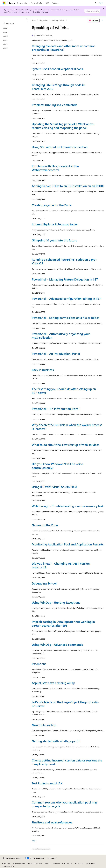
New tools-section (44, 725)
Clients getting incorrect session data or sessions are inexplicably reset (67, 762)
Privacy (47, 863)
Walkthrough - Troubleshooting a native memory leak (68, 506)
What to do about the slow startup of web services (66, 445)
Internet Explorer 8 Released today (55, 224)
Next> (34, 841)
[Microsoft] (4, 3)
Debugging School (44, 583)
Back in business (43, 370)
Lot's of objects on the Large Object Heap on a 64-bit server (65, 704)
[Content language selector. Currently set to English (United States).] (12, 858)
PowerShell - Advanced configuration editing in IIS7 (66, 299)
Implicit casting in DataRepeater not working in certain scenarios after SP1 (63, 624)
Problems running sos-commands (54, 105)
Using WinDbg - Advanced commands (57, 645)
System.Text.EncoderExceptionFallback (57, 69)
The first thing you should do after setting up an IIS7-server (64, 391)
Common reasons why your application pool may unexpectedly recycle (65, 804)
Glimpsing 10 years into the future (54, 240)
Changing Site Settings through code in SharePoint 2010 (58, 87)
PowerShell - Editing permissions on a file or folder (65, 318)
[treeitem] (15, 28)
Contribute (38, 863)
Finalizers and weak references (52, 822)
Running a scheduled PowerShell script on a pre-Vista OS (64, 261)
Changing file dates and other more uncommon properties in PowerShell (64, 48)
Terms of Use (79, 863)
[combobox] (15, 23)
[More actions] (102, 21)
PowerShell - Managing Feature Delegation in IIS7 (65, 279)
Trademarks (90, 863)
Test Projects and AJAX (47, 783)
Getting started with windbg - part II (56, 741)
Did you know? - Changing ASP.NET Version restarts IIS (61, 565)
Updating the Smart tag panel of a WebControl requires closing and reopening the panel (63, 126)
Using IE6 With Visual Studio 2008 (54, 487)
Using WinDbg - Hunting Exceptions (56, 602)
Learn (34, 20)
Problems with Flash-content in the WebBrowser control (55, 168)
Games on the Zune (45, 525)
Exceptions (39, 664)
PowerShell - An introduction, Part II (56, 354)
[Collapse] (27, 19)
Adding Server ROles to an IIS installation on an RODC (68, 186)
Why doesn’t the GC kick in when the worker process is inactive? (67, 427)
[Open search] (96, 3)
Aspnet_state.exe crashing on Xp (53, 683)
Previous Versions (19, 863)
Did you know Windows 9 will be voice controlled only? (57, 466)
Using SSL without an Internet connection (60, 147)
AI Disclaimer (6, 863)
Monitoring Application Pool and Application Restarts (68, 544)
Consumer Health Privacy (62, 863)
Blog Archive (44, 20)
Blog (29, 863)
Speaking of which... (58, 20)
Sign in (101, 3)
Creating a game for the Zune (51, 205)
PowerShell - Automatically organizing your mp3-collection (61, 336)
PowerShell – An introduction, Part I (56, 409)
